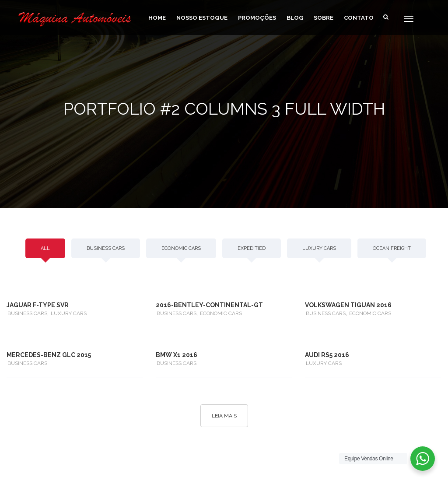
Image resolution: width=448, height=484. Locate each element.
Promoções (257, 18)
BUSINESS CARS (106, 248)
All (45, 248)
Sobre (324, 18)
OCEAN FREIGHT (392, 248)
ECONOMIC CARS (181, 248)
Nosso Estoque (202, 18)
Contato (359, 18)
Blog (295, 18)
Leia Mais (224, 416)
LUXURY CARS (319, 248)
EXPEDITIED (252, 248)
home (157, 18)
